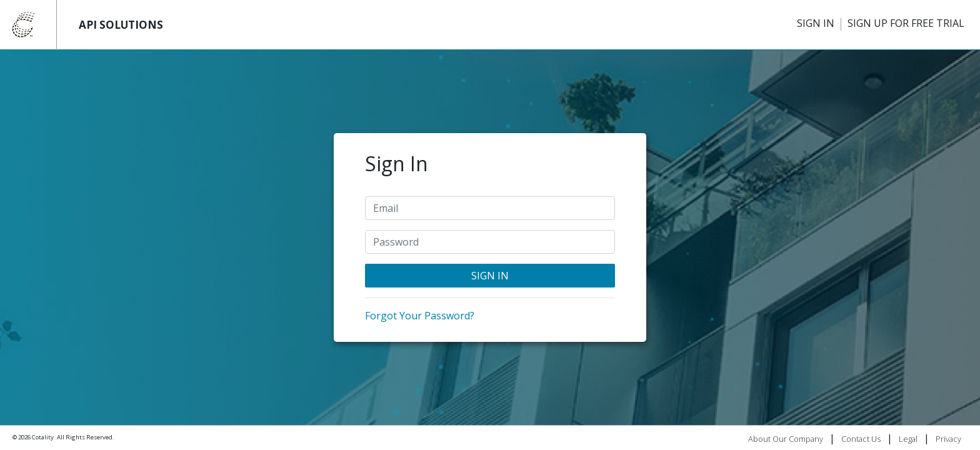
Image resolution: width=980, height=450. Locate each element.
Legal (908, 439)
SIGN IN (816, 23)
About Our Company (786, 439)
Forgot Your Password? (420, 316)
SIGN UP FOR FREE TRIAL (906, 23)
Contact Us (861, 439)
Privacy (948, 439)
